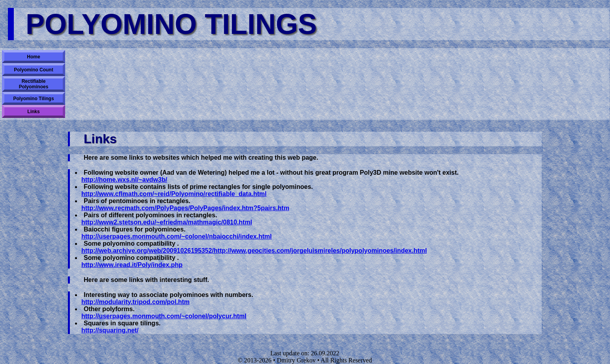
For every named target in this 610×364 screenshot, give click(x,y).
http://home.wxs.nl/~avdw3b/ (124, 180)
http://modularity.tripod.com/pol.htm (135, 302)
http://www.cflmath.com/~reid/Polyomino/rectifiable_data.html (174, 194)
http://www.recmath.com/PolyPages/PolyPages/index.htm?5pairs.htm (185, 208)
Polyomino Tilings (33, 99)
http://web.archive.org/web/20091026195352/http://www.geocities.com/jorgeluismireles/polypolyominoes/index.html (254, 251)
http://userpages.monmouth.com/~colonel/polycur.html (164, 316)
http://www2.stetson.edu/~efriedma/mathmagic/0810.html (167, 222)
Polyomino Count (33, 70)
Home (33, 57)
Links (33, 112)
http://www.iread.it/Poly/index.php (132, 265)
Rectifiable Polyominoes (34, 84)
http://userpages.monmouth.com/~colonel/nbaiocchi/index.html (176, 236)
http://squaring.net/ (110, 330)
